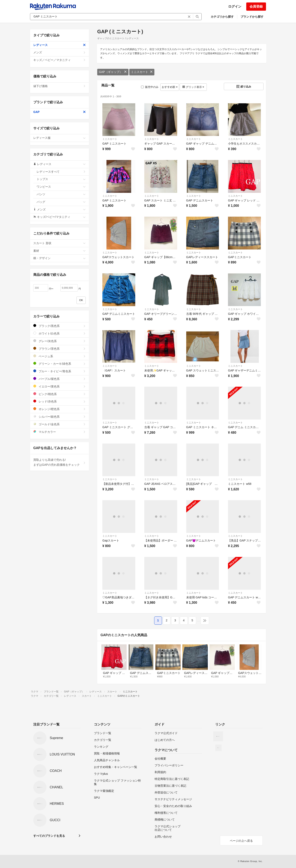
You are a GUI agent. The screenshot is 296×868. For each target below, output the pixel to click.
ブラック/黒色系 (60, 326)
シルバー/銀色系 (60, 417)
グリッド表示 (193, 87)
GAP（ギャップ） (113, 72)
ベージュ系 (60, 356)
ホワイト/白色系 (60, 333)
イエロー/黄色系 (60, 386)
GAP (60, 112)
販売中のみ (150, 87)
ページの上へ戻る (241, 841)
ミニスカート (142, 72)
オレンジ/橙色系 (60, 409)
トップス (61, 179)
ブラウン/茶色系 (60, 349)
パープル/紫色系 (60, 379)
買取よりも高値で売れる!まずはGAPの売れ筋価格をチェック (60, 462)
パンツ (61, 194)
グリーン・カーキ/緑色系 (60, 364)
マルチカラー (60, 432)
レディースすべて (61, 172)
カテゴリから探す (222, 17)
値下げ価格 (60, 86)
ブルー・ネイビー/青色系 (60, 371)
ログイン (235, 6)
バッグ (61, 202)
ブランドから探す (252, 17)
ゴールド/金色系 (60, 424)
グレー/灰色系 (60, 341)
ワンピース (61, 187)
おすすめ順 (170, 87)
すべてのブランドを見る (49, 836)
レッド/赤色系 (60, 401)
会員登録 (256, 6)
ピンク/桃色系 (60, 394)
